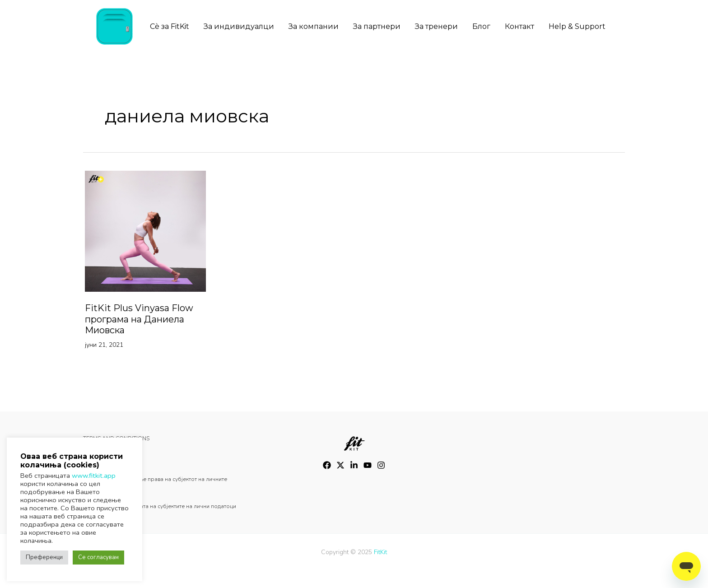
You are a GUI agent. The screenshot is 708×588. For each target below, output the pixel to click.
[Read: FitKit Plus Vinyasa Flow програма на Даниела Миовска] (145, 231)
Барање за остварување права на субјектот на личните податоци (155, 486)
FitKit (380, 552)
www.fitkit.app (94, 476)
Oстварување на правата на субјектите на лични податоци (160, 506)
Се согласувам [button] (98, 557)
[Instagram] (354, 465)
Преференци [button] (44, 557)
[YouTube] (368, 465)
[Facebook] (327, 465)
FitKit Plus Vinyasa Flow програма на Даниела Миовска (139, 319)
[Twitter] (340, 465)
